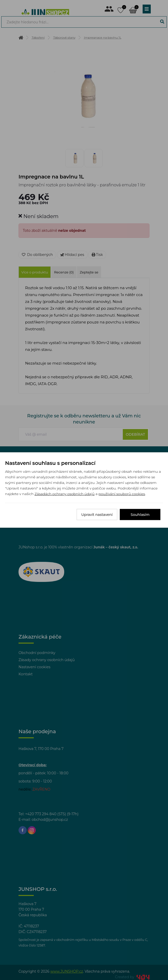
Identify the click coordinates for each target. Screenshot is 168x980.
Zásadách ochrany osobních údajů (65, 494)
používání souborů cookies (122, 494)
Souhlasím (140, 515)
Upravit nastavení (97, 515)
